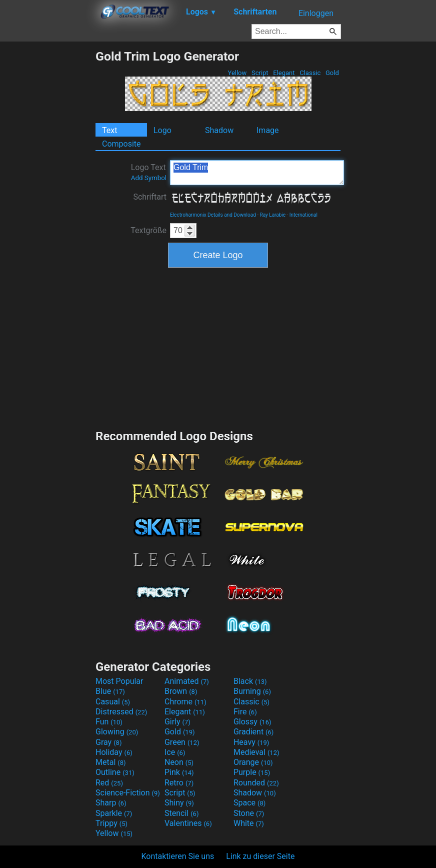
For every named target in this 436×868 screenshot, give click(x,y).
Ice (175, 752)
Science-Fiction (128, 793)
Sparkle (114, 813)
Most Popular (119, 681)
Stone (249, 813)
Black (250, 681)
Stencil (181, 813)
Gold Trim (257, 173)
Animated (187, 681)
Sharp (111, 803)
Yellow (237, 73)
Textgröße (148, 230)
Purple (252, 772)
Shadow (219, 130)
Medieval (256, 752)
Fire (245, 712)
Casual (113, 702)
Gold (332, 73)
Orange (253, 762)
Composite (121, 144)
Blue (110, 691)
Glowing (117, 732)
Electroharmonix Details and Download (213, 215)
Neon (179, 762)
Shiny (179, 803)
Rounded (256, 783)
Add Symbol (149, 178)
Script (260, 73)
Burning (252, 691)
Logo (162, 130)
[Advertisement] (47, 199)
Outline (115, 772)
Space (249, 803)
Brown (181, 691)
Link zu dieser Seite (260, 856)
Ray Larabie (273, 215)
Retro (179, 783)
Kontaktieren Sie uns (178, 856)
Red (109, 783)
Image (268, 130)
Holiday (114, 752)
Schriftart (150, 197)
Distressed (121, 712)
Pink (179, 772)
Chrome (185, 702)
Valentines (188, 823)
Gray (108, 742)
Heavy (251, 742)
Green (182, 742)
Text (109, 130)
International (303, 215)
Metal (111, 762)
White (249, 823)
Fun (109, 722)
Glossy (252, 722)
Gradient (253, 732)
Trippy (111, 823)
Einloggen (316, 13)
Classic (310, 73)
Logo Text (149, 172)
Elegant (284, 73)
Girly (177, 722)
